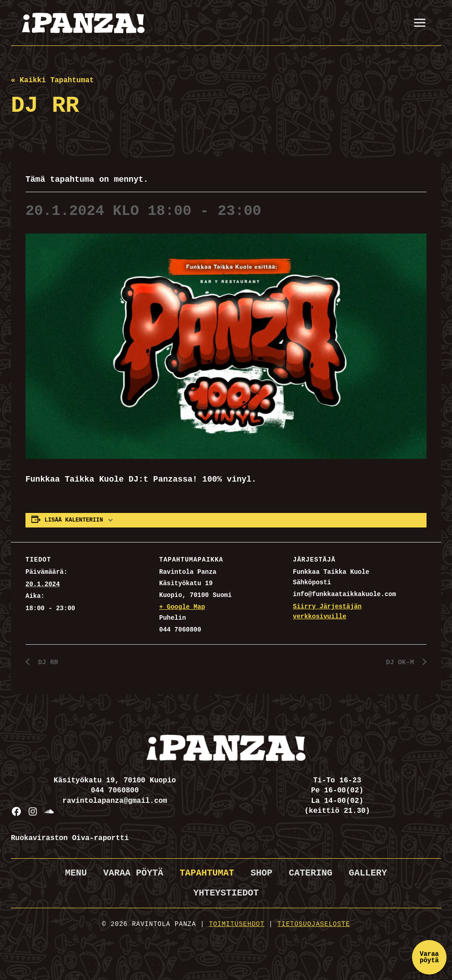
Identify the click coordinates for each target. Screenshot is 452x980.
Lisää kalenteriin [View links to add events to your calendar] (74, 520)
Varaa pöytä (133, 873)
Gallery (368, 873)
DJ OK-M (400, 663)
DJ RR (47, 663)
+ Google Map (182, 607)
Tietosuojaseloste (314, 924)
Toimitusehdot (236, 924)
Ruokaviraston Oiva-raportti (70, 839)
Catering (311, 873)
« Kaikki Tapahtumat (52, 80)
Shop (261, 873)
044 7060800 (115, 791)
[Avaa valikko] (419, 22)
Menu (76, 873)
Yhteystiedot (226, 893)
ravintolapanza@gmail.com (115, 801)
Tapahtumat (207, 873)
